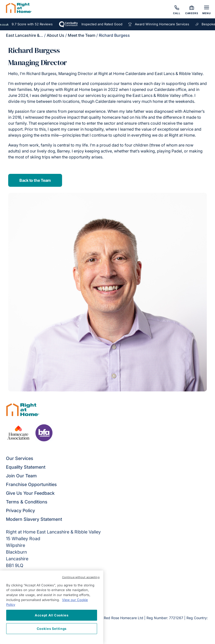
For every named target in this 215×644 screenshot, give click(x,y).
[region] (52, 607)
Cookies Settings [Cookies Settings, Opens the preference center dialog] (52, 629)
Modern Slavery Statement (34, 519)
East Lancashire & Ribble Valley (35, 35)
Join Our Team (21, 476)
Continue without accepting (81, 577)
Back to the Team (35, 180)
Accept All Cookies (52, 615)
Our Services (20, 458)
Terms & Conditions (27, 502)
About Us (55, 35)
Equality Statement (26, 467)
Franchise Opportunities (31, 484)
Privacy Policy (20, 511)
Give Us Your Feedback (30, 493)
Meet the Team (82, 35)
